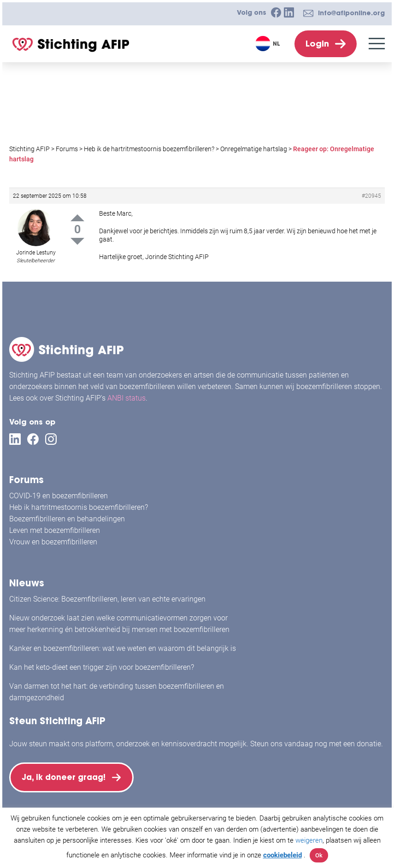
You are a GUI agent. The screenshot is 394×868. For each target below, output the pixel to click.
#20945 (371, 196)
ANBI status (126, 392)
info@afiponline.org (351, 13)
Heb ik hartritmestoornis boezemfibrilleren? (79, 501)
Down (77, 241)
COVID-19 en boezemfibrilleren (59, 489)
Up (77, 218)
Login (317, 44)
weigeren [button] (309, 840)
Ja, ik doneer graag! (69, 774)
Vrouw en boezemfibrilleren (53, 535)
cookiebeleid (282, 855)
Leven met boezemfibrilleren (55, 524)
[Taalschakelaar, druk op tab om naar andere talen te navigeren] (269, 44)
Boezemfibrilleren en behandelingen (67, 512)
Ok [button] (319, 855)
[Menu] (377, 44)
